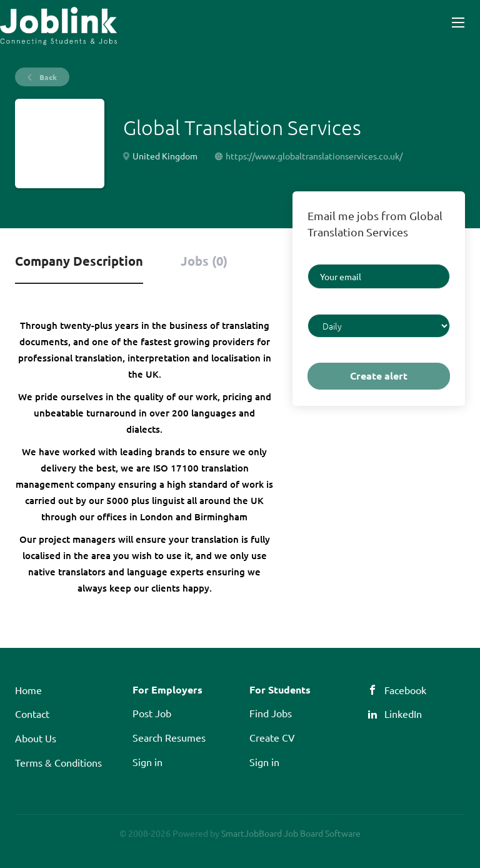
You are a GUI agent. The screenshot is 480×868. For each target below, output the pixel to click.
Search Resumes (169, 737)
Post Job (152, 713)
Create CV (272, 737)
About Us (36, 738)
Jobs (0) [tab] (204, 261)
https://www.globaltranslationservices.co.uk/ (314, 156)
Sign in (147, 762)
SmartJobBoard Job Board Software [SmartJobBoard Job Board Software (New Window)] (291, 833)
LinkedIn (403, 714)
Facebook (405, 690)
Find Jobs (271, 713)
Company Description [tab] (79, 261)
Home (28, 690)
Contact (32, 714)
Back (47, 77)
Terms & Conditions (58, 762)
